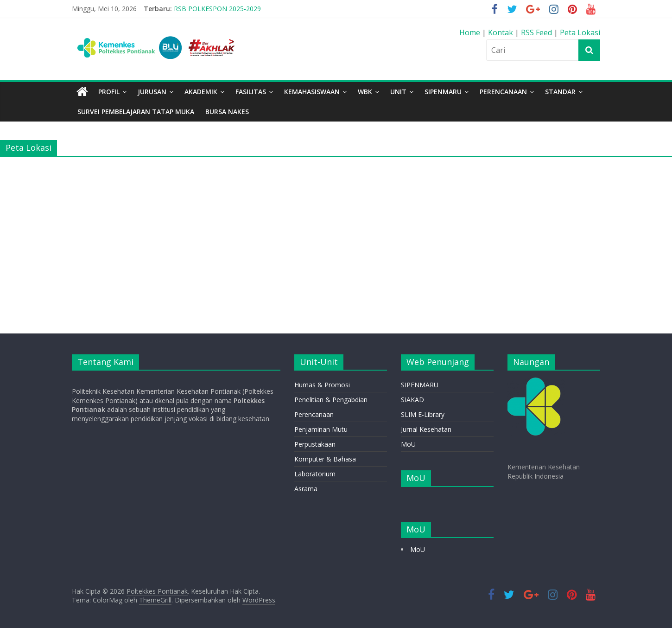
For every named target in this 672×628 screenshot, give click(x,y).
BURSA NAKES (227, 112)
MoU (408, 444)
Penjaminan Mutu (321, 429)
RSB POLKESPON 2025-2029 (217, 9)
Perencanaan (314, 414)
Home (471, 32)
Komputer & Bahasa (325, 459)
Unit (398, 92)
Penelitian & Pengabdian (331, 400)
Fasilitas (251, 92)
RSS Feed (536, 32)
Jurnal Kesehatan (426, 429)
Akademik (201, 92)
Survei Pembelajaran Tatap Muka (136, 112)
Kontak (501, 32)
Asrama (306, 489)
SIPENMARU (443, 92)
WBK (365, 92)
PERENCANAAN (503, 92)
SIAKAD (412, 400)
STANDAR (560, 92)
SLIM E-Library (423, 414)
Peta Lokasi (580, 32)
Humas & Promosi (322, 385)
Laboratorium (315, 474)
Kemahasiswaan (312, 92)
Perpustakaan (315, 444)
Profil (109, 92)
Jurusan (152, 92)
